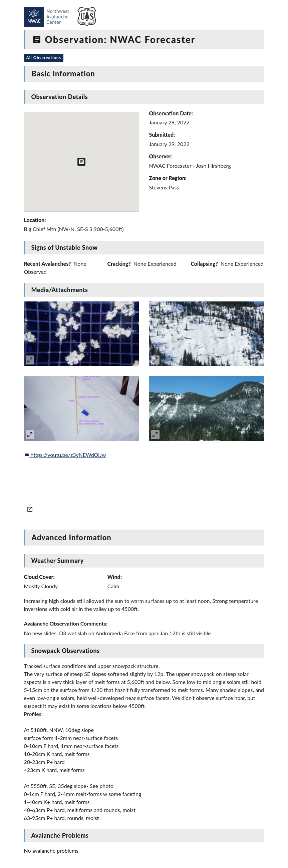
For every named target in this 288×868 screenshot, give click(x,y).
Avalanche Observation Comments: (66, 623)
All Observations (44, 58)
